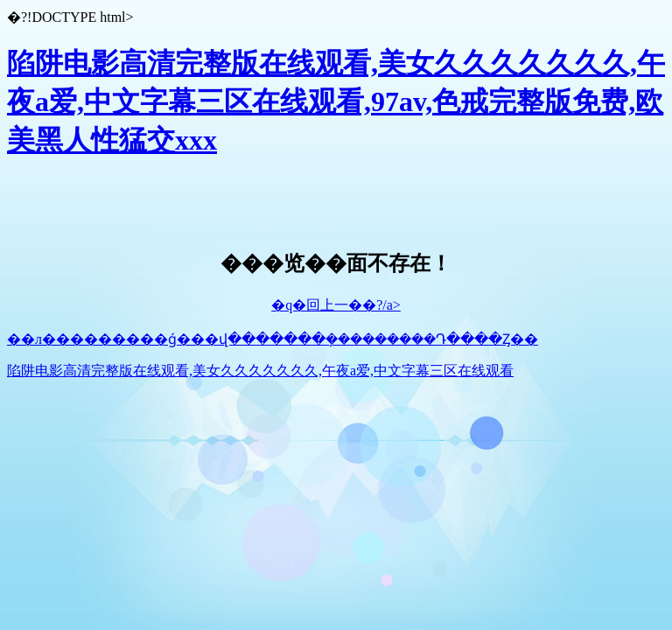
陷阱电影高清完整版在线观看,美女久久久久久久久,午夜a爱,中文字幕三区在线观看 (260, 371)
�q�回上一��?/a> (336, 305)
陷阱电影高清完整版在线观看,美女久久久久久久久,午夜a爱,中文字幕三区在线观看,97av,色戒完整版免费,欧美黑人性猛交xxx (336, 101)
